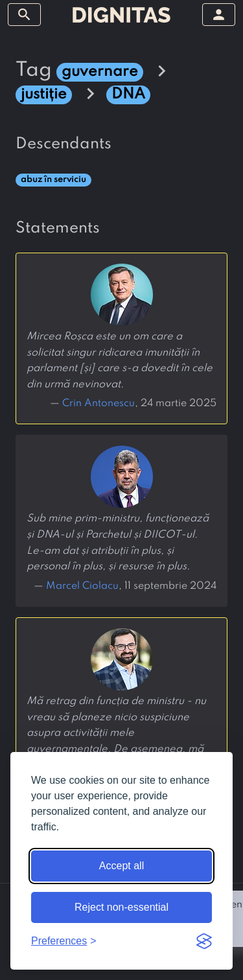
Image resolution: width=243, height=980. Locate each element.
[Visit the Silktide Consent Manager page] (204, 941)
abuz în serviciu (53, 180)
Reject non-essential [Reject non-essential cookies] (121, 907)
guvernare (100, 72)
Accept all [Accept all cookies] (121, 866)
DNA (128, 94)
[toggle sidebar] (24, 15)
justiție (44, 94)
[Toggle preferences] (64, 941)
